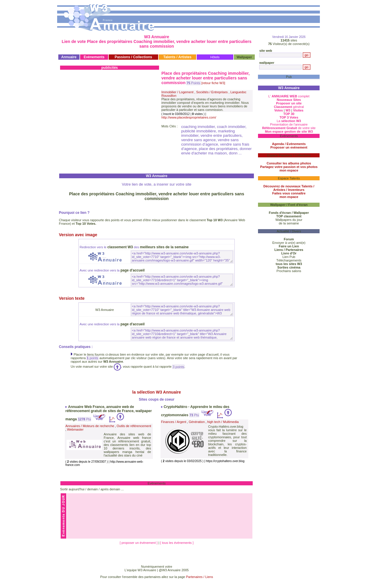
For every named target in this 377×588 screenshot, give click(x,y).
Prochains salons (289, 271)
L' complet (289, 96)
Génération (197, 422)
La (289, 121)
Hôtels (215, 57)
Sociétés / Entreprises (212, 92)
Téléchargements (289, 260)
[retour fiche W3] (213, 83)
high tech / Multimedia (223, 422)
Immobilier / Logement (177, 92)
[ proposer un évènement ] (139, 543)
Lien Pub (289, 257)
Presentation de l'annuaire (289, 124)
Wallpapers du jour (289, 220)
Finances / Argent (174, 422)
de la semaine (289, 223)
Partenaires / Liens (200, 577)
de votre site (289, 128)
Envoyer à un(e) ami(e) (289, 243)
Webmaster (75, 429)
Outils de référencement (134, 426)
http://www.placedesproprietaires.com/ (189, 117)
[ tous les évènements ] (177, 543)
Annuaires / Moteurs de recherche (90, 426)
